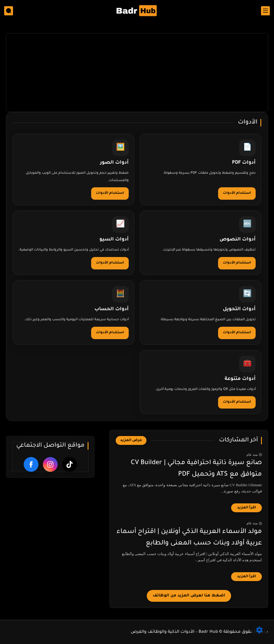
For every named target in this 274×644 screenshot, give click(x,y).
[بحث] (9, 11)
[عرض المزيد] (131, 440)
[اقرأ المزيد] (246, 508)
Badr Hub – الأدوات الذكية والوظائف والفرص (174, 632)
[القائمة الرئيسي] (265, 11)
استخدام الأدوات (237, 193)
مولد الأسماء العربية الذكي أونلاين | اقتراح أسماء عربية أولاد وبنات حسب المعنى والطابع (189, 538)
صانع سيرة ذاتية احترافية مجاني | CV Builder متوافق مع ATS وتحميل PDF (196, 469)
